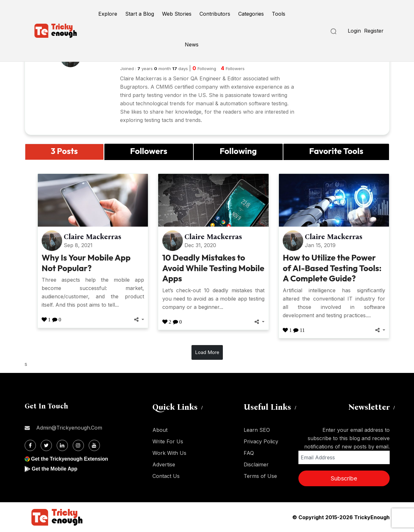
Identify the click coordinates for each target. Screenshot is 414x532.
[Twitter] (46, 445)
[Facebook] (30, 445)
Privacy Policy (261, 441)
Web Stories (177, 14)
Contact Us (166, 476)
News (192, 44)
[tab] (64, 152)
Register (374, 31)
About (160, 430)
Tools (279, 14)
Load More (207, 352)
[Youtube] (94, 445)
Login (354, 31)
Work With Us (169, 453)
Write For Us (168, 441)
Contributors (215, 14)
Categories (251, 14)
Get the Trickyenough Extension (70, 459)
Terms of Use (260, 476)
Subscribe (344, 478)
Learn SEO (257, 430)
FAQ (249, 453)
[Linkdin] (62, 445)
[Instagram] (78, 445)
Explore (108, 14)
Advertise (164, 464)
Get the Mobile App (55, 469)
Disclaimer (256, 464)
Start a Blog (140, 14)
